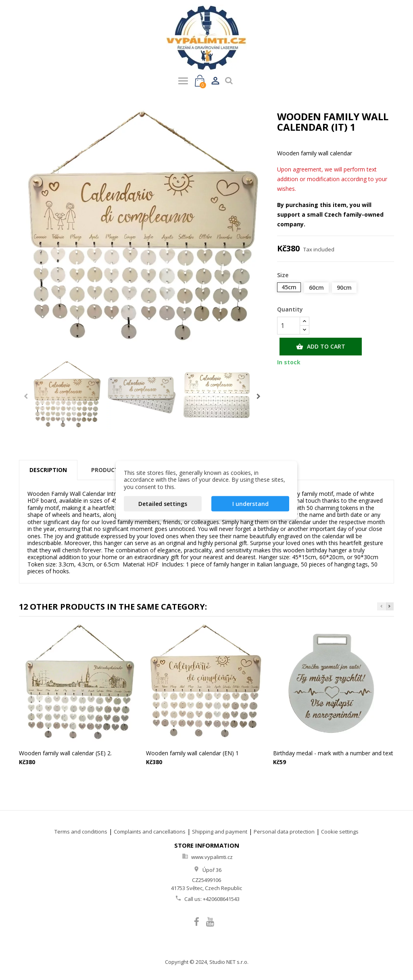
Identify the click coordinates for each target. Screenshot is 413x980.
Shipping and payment (220, 832)
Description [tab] (48, 470)
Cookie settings (340, 832)
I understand (250, 504)
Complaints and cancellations (150, 832)
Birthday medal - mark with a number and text (333, 753)
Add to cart (321, 347)
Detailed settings (163, 504)
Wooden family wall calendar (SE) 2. (65, 753)
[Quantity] (289, 326)
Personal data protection (284, 832)
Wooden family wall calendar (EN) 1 (192, 753)
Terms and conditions (81, 832)
